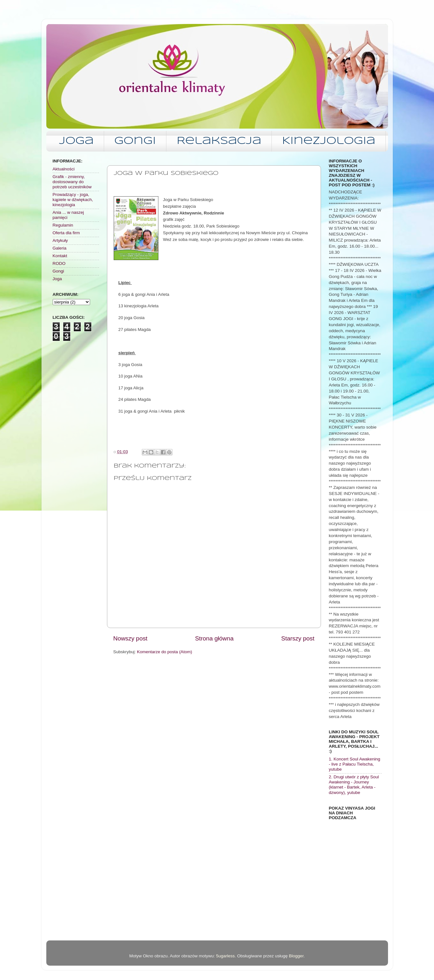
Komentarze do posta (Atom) (165, 652)
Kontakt (60, 256)
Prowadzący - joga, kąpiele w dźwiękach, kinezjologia (73, 200)
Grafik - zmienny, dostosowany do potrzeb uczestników (72, 182)
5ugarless (225, 956)
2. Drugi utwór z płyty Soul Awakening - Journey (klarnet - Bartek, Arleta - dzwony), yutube (354, 785)
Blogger (296, 956)
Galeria (60, 248)
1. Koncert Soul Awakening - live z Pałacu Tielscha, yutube (355, 764)
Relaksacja (219, 141)
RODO (59, 263)
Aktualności (64, 169)
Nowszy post (130, 638)
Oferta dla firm (66, 233)
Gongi (135, 141)
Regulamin (63, 225)
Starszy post (298, 638)
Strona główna (214, 638)
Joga (76, 141)
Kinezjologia (329, 141)
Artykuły (60, 240)
